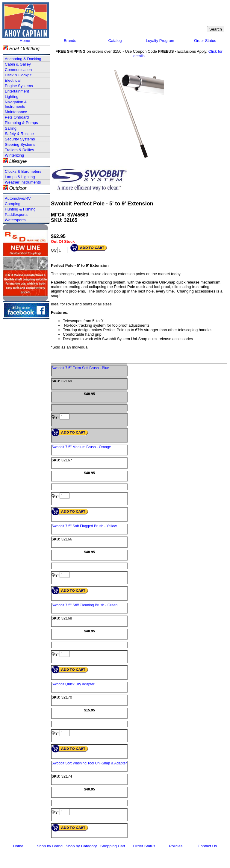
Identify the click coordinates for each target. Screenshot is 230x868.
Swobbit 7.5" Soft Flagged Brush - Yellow (84, 526)
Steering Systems (20, 144)
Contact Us (207, 846)
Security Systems (20, 139)
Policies (176, 846)
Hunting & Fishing (20, 209)
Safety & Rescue (19, 134)
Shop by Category (81, 846)
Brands (70, 41)
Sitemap (185, 8)
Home (25, 41)
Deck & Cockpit (18, 75)
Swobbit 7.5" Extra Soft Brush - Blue (80, 368)
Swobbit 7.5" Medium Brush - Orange (81, 447)
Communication (18, 70)
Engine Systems (19, 86)
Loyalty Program (160, 41)
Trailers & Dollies (19, 150)
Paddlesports (16, 215)
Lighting (12, 97)
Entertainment (17, 91)
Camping (13, 204)
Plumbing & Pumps (21, 123)
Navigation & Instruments (16, 104)
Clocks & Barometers (23, 171)
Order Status (205, 41)
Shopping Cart (113, 846)
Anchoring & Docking (23, 59)
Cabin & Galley (18, 64)
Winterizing (14, 155)
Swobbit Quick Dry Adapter (73, 684)
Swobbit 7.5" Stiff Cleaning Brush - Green (84, 605)
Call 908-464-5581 (73, 27)
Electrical (13, 80)
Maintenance (16, 112)
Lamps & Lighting (20, 177)
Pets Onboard (17, 117)
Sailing (11, 128)
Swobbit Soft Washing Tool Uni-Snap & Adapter (89, 763)
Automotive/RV (18, 198)
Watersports (15, 220)
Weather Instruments (23, 182)
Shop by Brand (50, 846)
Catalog (115, 41)
